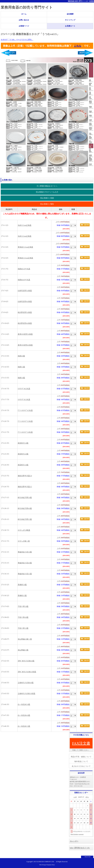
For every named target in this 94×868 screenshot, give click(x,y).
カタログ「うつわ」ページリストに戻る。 (17, 40)
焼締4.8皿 (21, 356)
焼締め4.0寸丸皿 (24, 280)
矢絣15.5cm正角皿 (25, 225)
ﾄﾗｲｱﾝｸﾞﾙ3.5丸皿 (24, 400)
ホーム (24, 14)
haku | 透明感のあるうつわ (80, 848)
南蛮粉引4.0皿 (23, 454)
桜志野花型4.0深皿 (25, 323)
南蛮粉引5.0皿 (23, 443)
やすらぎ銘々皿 (24, 541)
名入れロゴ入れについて (81, 766)
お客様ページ (24, 26)
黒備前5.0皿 (22, 585)
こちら (78, 46)
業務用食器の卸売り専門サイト (27, 7)
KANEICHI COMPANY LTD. (45, 862)
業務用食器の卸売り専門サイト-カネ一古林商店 (81, 1)
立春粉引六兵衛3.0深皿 (27, 694)
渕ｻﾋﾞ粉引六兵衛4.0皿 (26, 661)
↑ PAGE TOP (87, 857)
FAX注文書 (81, 743)
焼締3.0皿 (21, 378)
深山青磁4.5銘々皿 (25, 639)
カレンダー (74, 841)
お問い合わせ (24, 20)
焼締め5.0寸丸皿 (24, 269)
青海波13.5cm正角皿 (25, 258)
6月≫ (87, 797)
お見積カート (70, 26)
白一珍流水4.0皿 (24, 715)
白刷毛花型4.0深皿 (25, 302)
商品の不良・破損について (81, 757)
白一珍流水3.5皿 (24, 726)
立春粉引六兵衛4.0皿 (26, 683)
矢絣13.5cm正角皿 (25, 236)
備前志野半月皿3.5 (25, 487)
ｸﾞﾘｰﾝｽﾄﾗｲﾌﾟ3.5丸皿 (25, 421)
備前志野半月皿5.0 (25, 476)
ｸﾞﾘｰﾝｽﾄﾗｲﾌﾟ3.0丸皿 (25, 432)
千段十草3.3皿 (23, 628)
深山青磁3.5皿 (23, 650)
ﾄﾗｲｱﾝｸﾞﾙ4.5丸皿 (24, 389)
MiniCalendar (74, 834)
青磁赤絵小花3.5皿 (25, 574)
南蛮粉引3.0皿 (23, 465)
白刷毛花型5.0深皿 (25, 291)
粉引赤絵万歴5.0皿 (25, 498)
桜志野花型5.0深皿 (25, 312)
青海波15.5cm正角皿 (25, 247)
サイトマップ (70, 20)
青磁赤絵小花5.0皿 (25, 552)
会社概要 (70, 14)
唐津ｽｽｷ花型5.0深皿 (25, 334)
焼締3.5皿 (21, 367)
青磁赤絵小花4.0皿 (25, 563)
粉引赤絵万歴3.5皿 (25, 519)
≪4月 (75, 797)
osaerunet (81, 834)
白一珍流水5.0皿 (24, 704)
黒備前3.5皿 (22, 596)
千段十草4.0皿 (23, 617)
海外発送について (81, 761)
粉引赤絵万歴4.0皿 (25, 508)
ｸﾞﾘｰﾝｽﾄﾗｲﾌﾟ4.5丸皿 (25, 410)
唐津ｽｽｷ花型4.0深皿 (25, 345)
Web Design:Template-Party (47, 865)
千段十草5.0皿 (23, 606)
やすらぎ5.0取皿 (24, 530)
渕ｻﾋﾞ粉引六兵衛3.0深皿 (27, 672)
